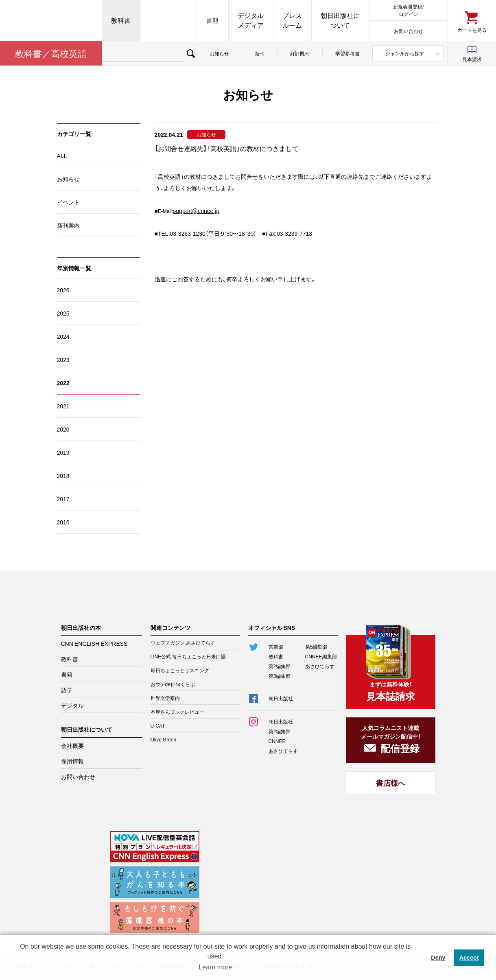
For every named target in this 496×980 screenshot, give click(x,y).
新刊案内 (68, 225)
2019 (63, 452)
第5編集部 (316, 647)
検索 (191, 53)
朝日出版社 (51, 20)
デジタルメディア (251, 20)
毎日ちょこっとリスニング (180, 670)
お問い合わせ (409, 31)
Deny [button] (438, 958)
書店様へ (391, 783)
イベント (68, 202)
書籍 (212, 20)
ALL (62, 156)
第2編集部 (280, 666)
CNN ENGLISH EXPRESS (94, 643)
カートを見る (472, 30)
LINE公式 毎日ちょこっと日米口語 (188, 656)
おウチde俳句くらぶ (173, 684)
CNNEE (277, 741)
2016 (63, 522)
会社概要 (72, 745)
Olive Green (164, 739)
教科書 (121, 20)
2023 (63, 360)
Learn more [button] (215, 967)
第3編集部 (280, 676)
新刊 (260, 53)
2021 (63, 406)
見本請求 (472, 59)
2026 (63, 290)
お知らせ (219, 53)
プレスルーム (292, 20)
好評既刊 (300, 53)
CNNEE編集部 (321, 656)
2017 (63, 499)
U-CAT (158, 726)
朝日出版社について (340, 20)
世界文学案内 (165, 698)
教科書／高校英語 (51, 53)
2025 (63, 313)
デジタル (72, 705)
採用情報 (72, 761)
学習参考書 (347, 53)
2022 (63, 383)
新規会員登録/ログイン (408, 10)
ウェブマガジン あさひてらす (183, 642)
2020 (63, 429)
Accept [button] (469, 958)
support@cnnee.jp (196, 210)
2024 (63, 336)
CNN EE (168, 20)
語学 (67, 690)
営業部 (276, 647)
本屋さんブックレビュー (177, 712)
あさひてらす (320, 666)
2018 (63, 476)
